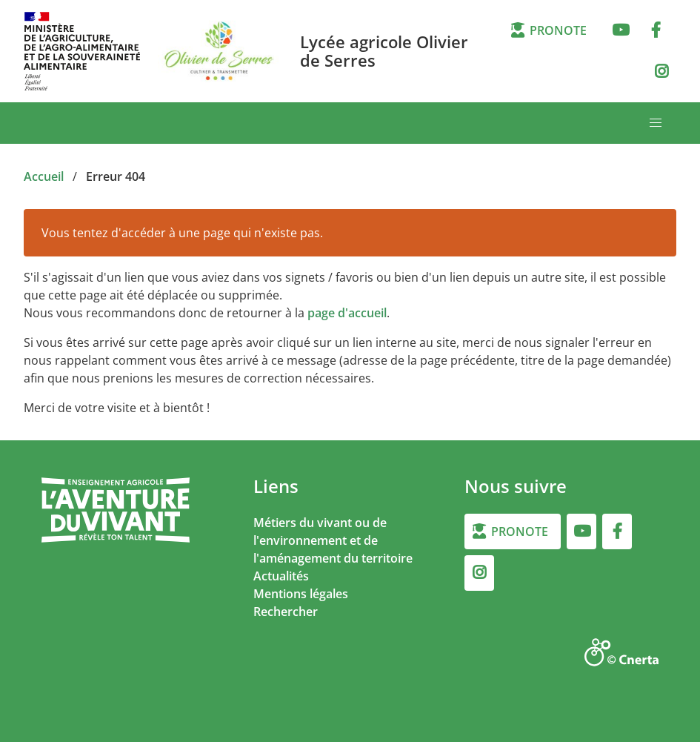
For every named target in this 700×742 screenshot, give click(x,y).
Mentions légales (301, 594)
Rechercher (286, 612)
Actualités (281, 576)
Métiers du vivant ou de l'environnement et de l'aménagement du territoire (333, 540)
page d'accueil (347, 313)
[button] (656, 123)
